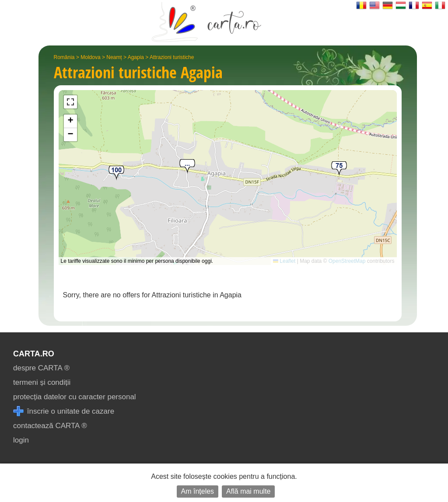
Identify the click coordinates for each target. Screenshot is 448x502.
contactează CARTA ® (50, 426)
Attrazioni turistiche (172, 57)
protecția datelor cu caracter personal (75, 397)
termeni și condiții (42, 382)
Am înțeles (198, 491)
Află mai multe (248, 491)
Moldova (90, 57)
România (64, 57)
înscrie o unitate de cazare (64, 411)
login (21, 440)
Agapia (136, 57)
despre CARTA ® (41, 368)
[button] (187, 167)
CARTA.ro (34, 354)
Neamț (114, 57)
